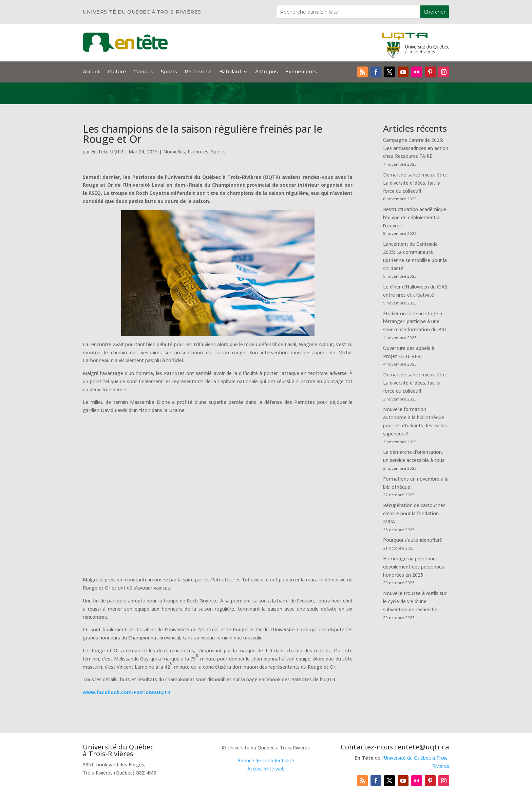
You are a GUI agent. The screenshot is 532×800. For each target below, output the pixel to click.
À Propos (267, 72)
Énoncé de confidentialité (266, 760)
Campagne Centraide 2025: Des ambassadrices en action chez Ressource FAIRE (416, 148)
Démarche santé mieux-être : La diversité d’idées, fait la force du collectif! (416, 183)
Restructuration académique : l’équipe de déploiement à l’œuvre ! (416, 217)
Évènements (301, 72)
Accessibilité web (266, 769)
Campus (143, 72)
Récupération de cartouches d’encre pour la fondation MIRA (414, 513)
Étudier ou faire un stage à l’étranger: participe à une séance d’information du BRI (414, 322)
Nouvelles (174, 152)
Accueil (92, 72)
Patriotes (198, 152)
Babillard (230, 72)
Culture (117, 72)
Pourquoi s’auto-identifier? (413, 540)
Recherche (198, 72)
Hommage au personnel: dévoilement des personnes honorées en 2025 (414, 567)
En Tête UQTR (107, 152)
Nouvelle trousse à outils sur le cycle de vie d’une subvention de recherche (415, 601)
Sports (169, 72)
